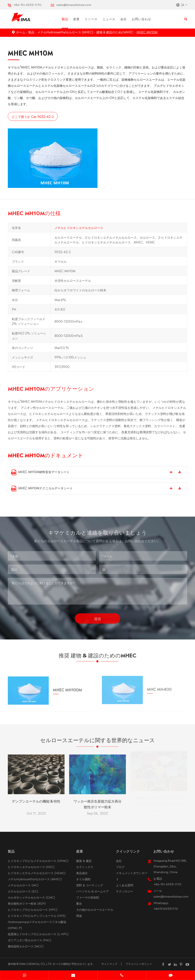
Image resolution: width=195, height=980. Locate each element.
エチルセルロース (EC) (23, 891)
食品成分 (82, 873)
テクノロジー (125, 891)
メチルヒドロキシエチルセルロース (79, 230)
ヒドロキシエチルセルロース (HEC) (31, 867)
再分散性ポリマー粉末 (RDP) (27, 903)
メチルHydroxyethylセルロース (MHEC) (65, 32)
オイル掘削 (83, 879)
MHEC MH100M (68, 687)
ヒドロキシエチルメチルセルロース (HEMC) (37, 873)
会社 (124, 19)
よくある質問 (125, 885)
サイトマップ (109, 964)
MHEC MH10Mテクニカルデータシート (42, 488)
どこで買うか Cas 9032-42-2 (33, 116)
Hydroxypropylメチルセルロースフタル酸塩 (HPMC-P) (37, 925)
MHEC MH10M (147, 32)
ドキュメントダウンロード (132, 876)
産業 (76, 19)
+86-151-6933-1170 (27, 4)
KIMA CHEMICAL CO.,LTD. (36, 964)
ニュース (109, 19)
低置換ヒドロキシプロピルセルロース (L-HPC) (38, 934)
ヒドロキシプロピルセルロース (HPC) (33, 909)
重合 (79, 903)
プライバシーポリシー (139, 964)
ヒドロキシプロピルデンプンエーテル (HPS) (37, 915)
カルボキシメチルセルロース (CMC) (31, 897)
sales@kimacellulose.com (74, 4)
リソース (91, 19)
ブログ (120, 867)
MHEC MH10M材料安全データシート (40, 472)
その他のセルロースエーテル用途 (95, 912)
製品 (65, 19)
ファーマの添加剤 (88, 897)
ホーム (21, 32)
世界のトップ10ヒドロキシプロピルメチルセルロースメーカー (159, 801)
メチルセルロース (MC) (23, 885)
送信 (97, 616)
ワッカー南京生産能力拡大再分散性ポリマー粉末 (97, 801)
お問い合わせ (141, 19)
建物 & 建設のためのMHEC (115, 32)
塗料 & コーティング (90, 885)
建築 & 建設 (84, 860)
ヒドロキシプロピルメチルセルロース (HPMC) (38, 860)
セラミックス (85, 867)
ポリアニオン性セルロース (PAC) (30, 940)
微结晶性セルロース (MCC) (26, 946)
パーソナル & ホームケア (92, 891)
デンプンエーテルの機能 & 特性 (36, 798)
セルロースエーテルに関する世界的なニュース (97, 742)
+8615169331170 (166, 908)
